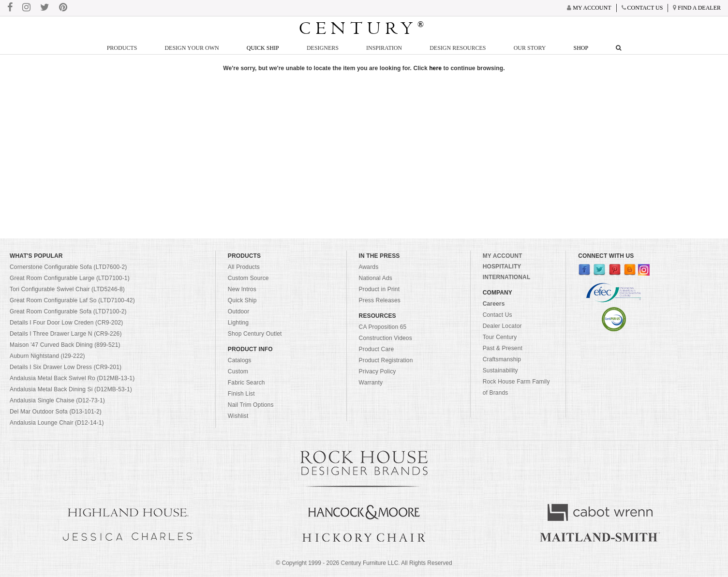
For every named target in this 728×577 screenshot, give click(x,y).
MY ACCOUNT (503, 256)
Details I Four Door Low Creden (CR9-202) (67, 323)
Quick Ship (263, 48)
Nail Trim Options (251, 405)
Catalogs (240, 360)
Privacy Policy (378, 371)
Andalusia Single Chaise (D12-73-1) (57, 400)
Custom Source (248, 278)
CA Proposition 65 (383, 327)
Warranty (371, 383)
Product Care (377, 349)
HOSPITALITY (502, 266)
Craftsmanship (502, 359)
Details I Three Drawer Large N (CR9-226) (66, 334)
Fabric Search (246, 383)
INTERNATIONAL (507, 277)
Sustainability (500, 370)
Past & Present (503, 348)
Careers (494, 304)
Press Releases (380, 300)
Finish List (241, 394)
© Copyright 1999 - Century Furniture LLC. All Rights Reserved (364, 563)
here (435, 68)
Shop (581, 48)
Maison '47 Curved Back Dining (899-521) (65, 345)
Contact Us (498, 315)
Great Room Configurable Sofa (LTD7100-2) (68, 311)
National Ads (376, 278)
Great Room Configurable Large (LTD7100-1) (70, 278)
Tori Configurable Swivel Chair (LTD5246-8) (67, 289)
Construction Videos (386, 338)
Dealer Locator (502, 326)
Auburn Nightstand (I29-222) (47, 356)
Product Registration (386, 360)
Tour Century (500, 337)
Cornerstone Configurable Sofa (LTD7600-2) (68, 267)
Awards (369, 267)
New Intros (242, 289)
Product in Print (379, 289)
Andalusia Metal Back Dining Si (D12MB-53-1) (71, 389)
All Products (244, 267)
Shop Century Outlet (255, 334)
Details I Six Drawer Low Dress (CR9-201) (66, 367)
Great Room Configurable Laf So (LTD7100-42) (72, 300)
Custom (238, 371)
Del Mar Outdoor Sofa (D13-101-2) (56, 412)
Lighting (238, 323)
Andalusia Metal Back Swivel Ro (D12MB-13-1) (72, 378)
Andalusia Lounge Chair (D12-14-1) (57, 423)
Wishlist (238, 416)
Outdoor (238, 311)
